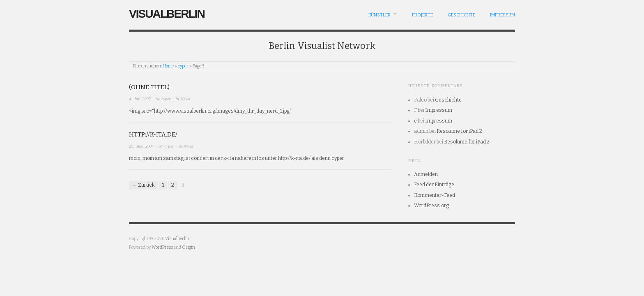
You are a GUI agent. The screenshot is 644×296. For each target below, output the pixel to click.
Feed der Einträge (434, 185)
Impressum (503, 15)
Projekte (422, 15)
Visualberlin (167, 14)
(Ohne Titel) (149, 87)
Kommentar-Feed (435, 195)
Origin (189, 247)
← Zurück (144, 185)
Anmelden (426, 174)
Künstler (379, 15)
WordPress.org (431, 206)
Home (168, 66)
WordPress (162, 247)
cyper (183, 66)
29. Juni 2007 (141, 146)
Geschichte (461, 15)
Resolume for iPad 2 (459, 131)
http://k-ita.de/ (153, 134)
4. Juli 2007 (140, 99)
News (185, 99)
